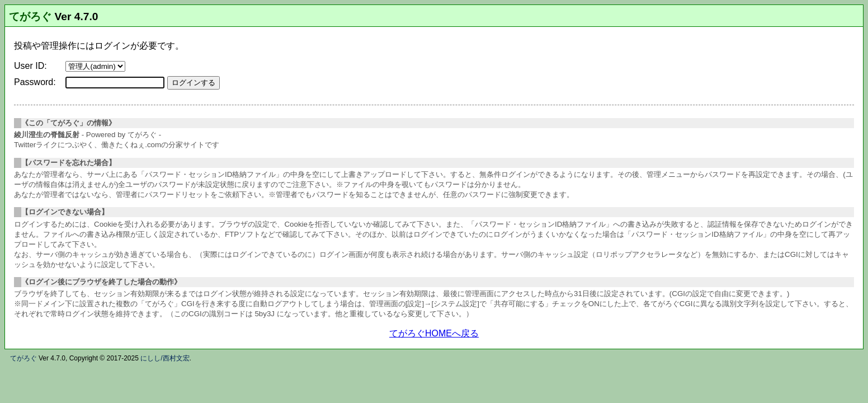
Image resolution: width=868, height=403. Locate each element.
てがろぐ (30, 17)
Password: (35, 82)
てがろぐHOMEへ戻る (434, 333)
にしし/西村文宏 (165, 358)
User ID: (30, 66)
